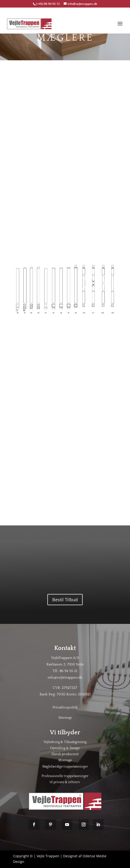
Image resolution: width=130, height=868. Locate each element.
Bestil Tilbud (65, 600)
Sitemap (65, 718)
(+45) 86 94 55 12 (48, 4)
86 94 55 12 (68, 671)
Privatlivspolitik (65, 707)
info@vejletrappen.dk (65, 678)
